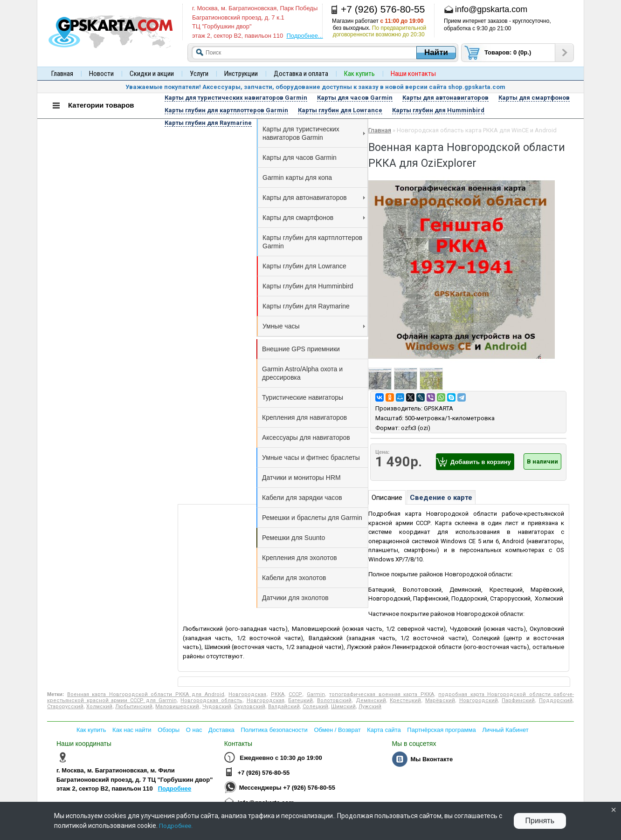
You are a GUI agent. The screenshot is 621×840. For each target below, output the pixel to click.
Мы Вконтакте (431, 759)
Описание (387, 498)
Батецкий (300, 700)
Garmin (316, 694)
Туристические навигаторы (303, 397)
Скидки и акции (152, 74)
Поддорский (556, 700)
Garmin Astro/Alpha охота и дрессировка (302, 373)
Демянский (371, 700)
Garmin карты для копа (297, 178)
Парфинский (518, 700)
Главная (62, 74)
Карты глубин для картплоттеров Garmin (312, 242)
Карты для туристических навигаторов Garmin (314, 133)
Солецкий (315, 707)
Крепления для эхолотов (300, 558)
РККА (278, 694)
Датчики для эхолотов (295, 598)
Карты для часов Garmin (300, 157)
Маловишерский (177, 707)
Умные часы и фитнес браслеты (311, 458)
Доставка (221, 730)
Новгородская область (211, 700)
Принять (540, 821)
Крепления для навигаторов (304, 417)
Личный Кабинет (505, 730)
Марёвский (440, 700)
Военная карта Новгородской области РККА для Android (146, 694)
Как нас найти (132, 730)
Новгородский (479, 700)
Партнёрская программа (441, 730)
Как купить (91, 730)
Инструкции (241, 74)
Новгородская (247, 694)
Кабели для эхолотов (294, 578)
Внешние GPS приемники (301, 349)
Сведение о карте (441, 498)
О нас (194, 730)
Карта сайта (384, 730)
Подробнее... (304, 36)
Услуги (199, 74)
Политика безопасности (274, 730)
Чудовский (217, 707)
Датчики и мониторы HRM (301, 478)
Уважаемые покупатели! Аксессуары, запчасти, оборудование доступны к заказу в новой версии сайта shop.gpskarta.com (315, 87)
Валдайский (284, 707)
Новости (101, 74)
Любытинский (134, 707)
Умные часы (314, 326)
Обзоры (169, 730)
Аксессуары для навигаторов (306, 437)
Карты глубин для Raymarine (306, 306)
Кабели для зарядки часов (302, 498)
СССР (295, 694)
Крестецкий (405, 700)
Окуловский (250, 707)
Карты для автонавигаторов (314, 198)
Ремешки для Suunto (293, 538)
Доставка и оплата (301, 74)
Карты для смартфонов (314, 218)
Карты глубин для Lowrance (304, 266)
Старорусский (65, 707)
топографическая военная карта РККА (381, 694)
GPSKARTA (438, 408)
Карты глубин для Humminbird (308, 286)
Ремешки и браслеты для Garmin (312, 518)
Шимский (343, 707)
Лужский (370, 707)
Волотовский (334, 700)
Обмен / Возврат (337, 730)
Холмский (99, 707)
